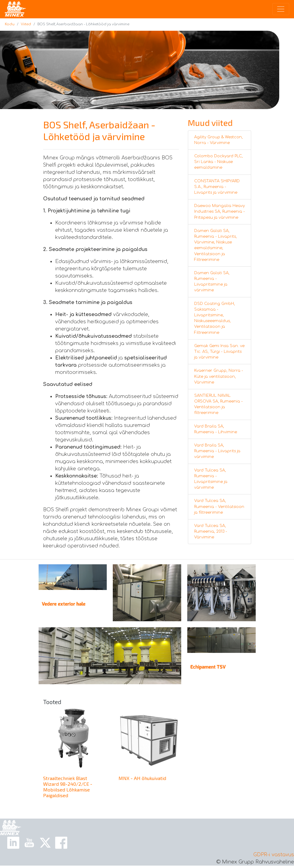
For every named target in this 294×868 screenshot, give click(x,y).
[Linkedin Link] (13, 843)
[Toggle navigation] (281, 9)
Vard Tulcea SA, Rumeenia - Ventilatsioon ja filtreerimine (219, 506)
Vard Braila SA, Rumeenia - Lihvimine (216, 429)
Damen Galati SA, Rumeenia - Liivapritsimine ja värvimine (212, 282)
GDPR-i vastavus (274, 855)
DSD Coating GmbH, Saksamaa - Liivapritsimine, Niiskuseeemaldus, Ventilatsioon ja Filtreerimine (215, 318)
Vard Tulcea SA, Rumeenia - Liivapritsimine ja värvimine (211, 479)
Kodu (10, 24)
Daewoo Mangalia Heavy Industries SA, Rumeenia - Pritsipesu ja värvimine (220, 212)
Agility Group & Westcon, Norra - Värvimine (218, 140)
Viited (26, 24)
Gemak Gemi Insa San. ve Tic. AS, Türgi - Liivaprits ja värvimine (219, 352)
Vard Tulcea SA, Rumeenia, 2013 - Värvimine (211, 531)
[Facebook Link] (61, 843)
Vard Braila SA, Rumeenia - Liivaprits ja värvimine (217, 451)
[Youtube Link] (29, 843)
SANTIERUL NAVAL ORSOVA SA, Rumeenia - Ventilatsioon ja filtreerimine (218, 404)
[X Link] (45, 843)
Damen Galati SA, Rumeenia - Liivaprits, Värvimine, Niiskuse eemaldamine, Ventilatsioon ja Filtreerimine (215, 245)
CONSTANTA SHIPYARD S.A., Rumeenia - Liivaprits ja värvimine (217, 187)
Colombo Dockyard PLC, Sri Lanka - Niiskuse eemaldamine (218, 162)
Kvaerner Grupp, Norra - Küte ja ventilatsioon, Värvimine (219, 376)
